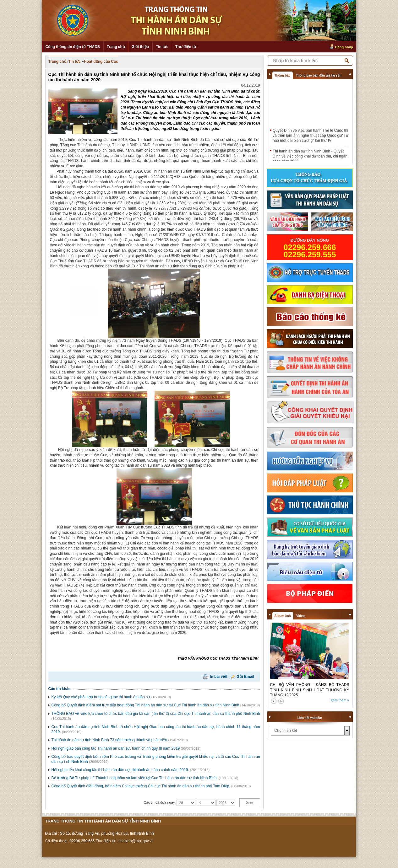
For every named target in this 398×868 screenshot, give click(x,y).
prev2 (274, 701)
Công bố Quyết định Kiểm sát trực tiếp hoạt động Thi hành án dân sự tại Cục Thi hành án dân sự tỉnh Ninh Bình (145, 705)
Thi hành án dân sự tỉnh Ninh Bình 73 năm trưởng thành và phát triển (109, 740)
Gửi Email (245, 677)
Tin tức (162, 47)
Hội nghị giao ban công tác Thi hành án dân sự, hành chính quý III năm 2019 (116, 748)
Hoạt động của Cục (101, 62)
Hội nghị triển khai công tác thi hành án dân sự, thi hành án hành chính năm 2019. (120, 770)
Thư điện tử (186, 47)
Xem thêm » (340, 700)
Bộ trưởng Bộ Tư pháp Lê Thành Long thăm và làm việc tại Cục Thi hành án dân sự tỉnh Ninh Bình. (135, 778)
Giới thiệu (140, 47)
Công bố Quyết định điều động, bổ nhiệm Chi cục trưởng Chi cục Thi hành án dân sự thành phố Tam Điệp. (141, 786)
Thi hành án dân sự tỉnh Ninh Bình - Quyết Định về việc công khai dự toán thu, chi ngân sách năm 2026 (310, 157)
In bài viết (219, 677)
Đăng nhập (344, 47)
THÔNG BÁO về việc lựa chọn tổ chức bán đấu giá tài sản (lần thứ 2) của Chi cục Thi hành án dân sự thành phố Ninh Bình (156, 714)
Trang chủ (116, 47)
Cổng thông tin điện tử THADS (73, 47)
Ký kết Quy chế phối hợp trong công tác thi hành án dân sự (101, 697)
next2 (281, 701)
